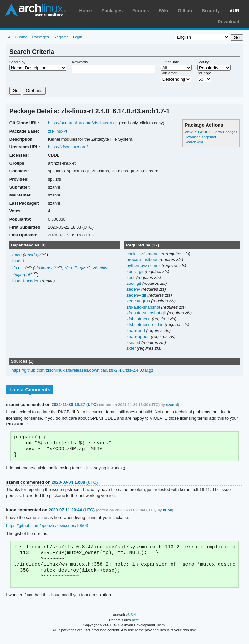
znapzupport (139, 337)
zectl (131, 278)
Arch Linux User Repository (36, 10)
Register (61, 37)
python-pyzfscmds (144, 265)
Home (86, 11)
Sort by (203, 62)
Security (211, 11)
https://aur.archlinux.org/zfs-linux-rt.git (83, 123)
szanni (172, 404)
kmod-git (32, 255)
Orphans (34, 90)
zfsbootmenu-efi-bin (146, 325)
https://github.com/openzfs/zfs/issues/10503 (47, 528)
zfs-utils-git (74, 268)
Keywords (80, 62)
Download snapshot (200, 137)
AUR (234, 11)
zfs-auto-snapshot (144, 307)
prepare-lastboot (142, 260)
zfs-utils (18, 268)
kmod (17, 255)
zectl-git (134, 283)
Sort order (169, 73)
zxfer (132, 348)
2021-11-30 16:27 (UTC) (75, 404)
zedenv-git (137, 295)
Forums (141, 11)
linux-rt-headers (26, 281)
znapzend (136, 330)
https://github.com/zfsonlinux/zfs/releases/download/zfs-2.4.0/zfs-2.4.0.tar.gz (82, 370)
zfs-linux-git (45, 268)
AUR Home (18, 37)
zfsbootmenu (139, 319)
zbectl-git (136, 272)
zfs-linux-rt (58, 131)
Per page (204, 73)
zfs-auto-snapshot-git (147, 313)
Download (228, 22)
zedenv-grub (139, 301)
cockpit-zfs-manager (146, 254)
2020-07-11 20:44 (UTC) (72, 512)
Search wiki (194, 142)
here (136, 627)
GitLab (185, 11)
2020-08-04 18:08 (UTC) (75, 485)
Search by (18, 62)
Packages (112, 11)
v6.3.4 (131, 622)
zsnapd (134, 342)
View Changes (226, 132)
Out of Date (170, 62)
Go (16, 90)
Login (78, 37)
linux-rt (18, 261)
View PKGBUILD (199, 132)
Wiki (163, 11)
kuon (168, 512)
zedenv (134, 289)
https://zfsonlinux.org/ (68, 147)
